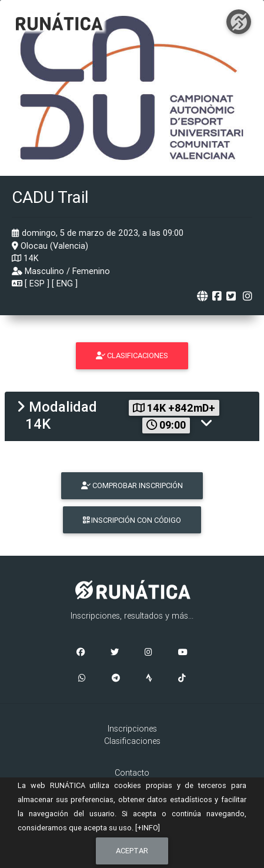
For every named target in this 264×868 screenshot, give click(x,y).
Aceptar (132, 851)
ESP (37, 283)
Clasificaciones (132, 741)
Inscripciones (132, 729)
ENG (65, 283)
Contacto (132, 773)
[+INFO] (148, 828)
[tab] (132, 416)
